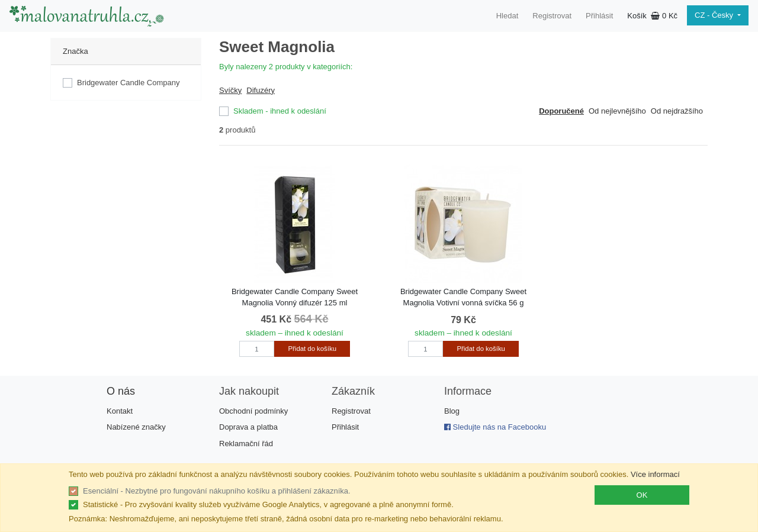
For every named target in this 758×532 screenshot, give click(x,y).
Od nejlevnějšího (617, 111)
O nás (121, 391)
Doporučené (561, 111)
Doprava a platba (248, 427)
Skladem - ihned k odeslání (280, 111)
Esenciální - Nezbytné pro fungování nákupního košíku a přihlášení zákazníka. (217, 491)
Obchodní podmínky (253, 411)
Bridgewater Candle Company (128, 83)
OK (642, 495)
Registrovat (552, 16)
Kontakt (120, 411)
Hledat (508, 16)
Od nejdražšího (677, 111)
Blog (452, 411)
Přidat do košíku (312, 349)
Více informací (655, 474)
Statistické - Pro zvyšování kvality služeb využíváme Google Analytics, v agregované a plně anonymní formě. (268, 504)
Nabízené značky (136, 427)
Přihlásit (599, 16)
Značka (76, 51)
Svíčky (230, 90)
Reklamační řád (246, 444)
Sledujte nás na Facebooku (495, 427)
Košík (652, 16)
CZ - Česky (715, 15)
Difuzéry (261, 90)
